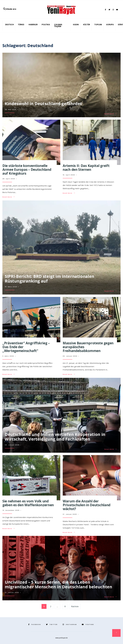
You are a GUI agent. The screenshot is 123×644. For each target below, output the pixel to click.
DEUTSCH (9, 25)
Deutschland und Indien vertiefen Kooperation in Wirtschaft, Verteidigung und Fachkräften (55, 437)
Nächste (75, 606)
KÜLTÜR (87, 25)
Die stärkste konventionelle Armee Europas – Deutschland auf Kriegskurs (27, 169)
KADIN (76, 25)
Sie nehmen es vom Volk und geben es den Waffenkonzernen (28, 503)
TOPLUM (98, 25)
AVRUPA (110, 25)
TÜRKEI (21, 25)
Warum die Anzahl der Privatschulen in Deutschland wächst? (87, 505)
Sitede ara (10, 9)
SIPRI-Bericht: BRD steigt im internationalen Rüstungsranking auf (50, 279)
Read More (111, 114)
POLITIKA (46, 25)
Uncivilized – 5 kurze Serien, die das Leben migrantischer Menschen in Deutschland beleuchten (58, 584)
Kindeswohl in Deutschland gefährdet (43, 104)
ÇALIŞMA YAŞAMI (58, 25)
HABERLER (33, 25)
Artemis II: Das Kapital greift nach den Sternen (86, 168)
